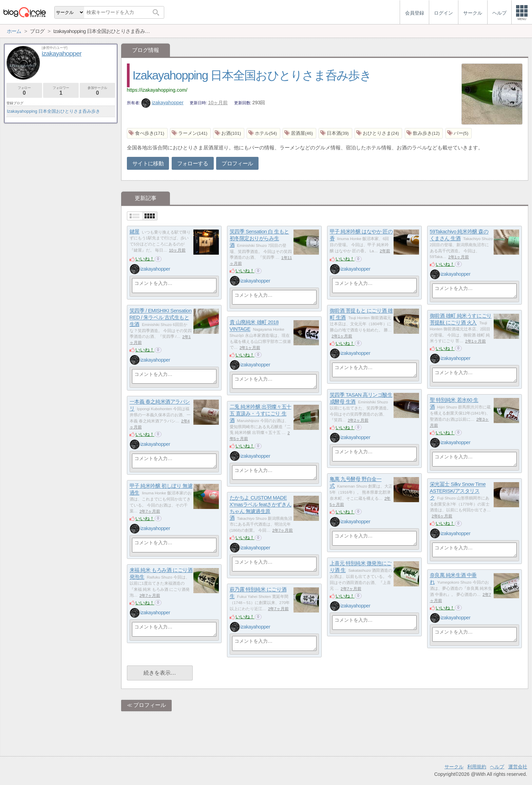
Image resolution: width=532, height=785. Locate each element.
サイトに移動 (148, 163)
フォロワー (61, 91)
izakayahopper (162, 103)
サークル (454, 767)
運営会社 (518, 767)
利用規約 (477, 767)
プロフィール (237, 163)
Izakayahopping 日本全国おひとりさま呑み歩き (252, 75)
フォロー (24, 91)
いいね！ (145, 259)
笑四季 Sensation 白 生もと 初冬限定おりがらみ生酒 (259, 238)
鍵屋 (135, 232)
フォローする (193, 163)
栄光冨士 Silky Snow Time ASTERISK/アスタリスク (458, 491)
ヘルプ (497, 767)
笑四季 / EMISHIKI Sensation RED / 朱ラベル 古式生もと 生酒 (161, 317)
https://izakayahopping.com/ (157, 90)
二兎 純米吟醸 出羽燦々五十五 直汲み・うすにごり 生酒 (261, 414)
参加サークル (98, 91)
